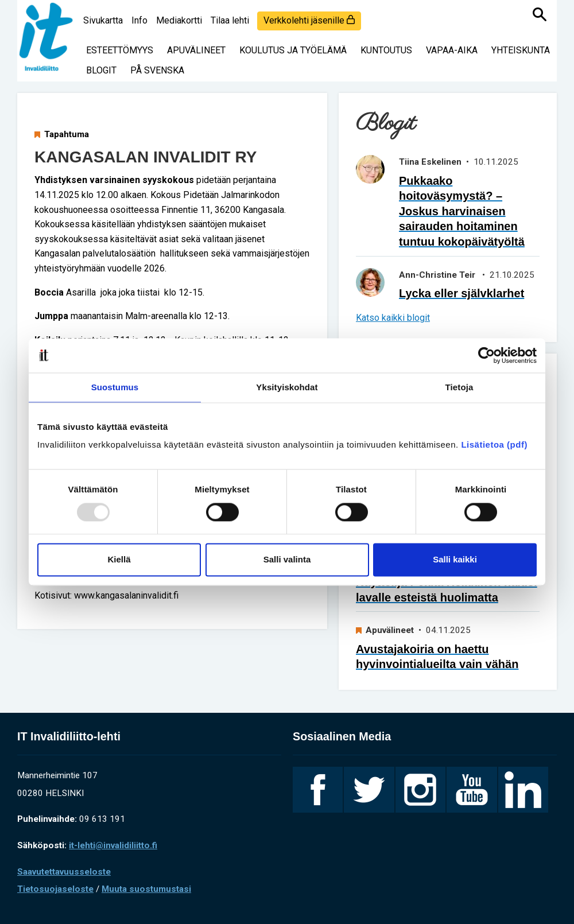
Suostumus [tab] (115, 387)
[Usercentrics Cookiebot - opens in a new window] (486, 355)
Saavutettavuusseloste (64, 872)
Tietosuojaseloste (55, 889)
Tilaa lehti (230, 20)
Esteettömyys (120, 50)
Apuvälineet (196, 50)
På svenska (157, 70)
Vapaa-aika (452, 50)
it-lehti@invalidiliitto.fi (113, 845)
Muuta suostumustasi (146, 889)
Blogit (101, 70)
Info (139, 20)
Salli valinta (287, 560)
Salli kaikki (455, 560)
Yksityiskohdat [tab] (287, 387)
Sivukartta (103, 20)
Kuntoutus (386, 50)
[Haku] (540, 14)
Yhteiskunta (521, 50)
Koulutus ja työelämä (293, 50)
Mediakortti (179, 20)
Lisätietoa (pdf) (494, 444)
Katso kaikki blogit (393, 318)
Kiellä (119, 560)
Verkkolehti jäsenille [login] (309, 20)
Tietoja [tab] (459, 387)
